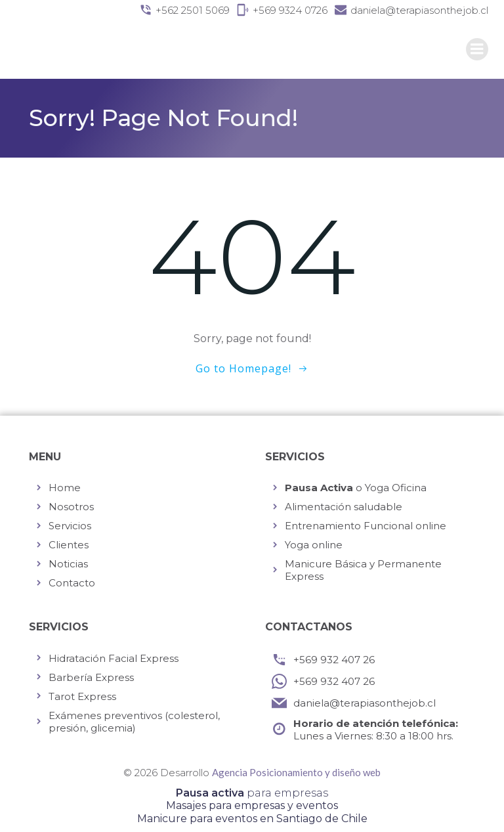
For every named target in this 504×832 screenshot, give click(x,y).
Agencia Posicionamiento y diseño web (296, 772)
